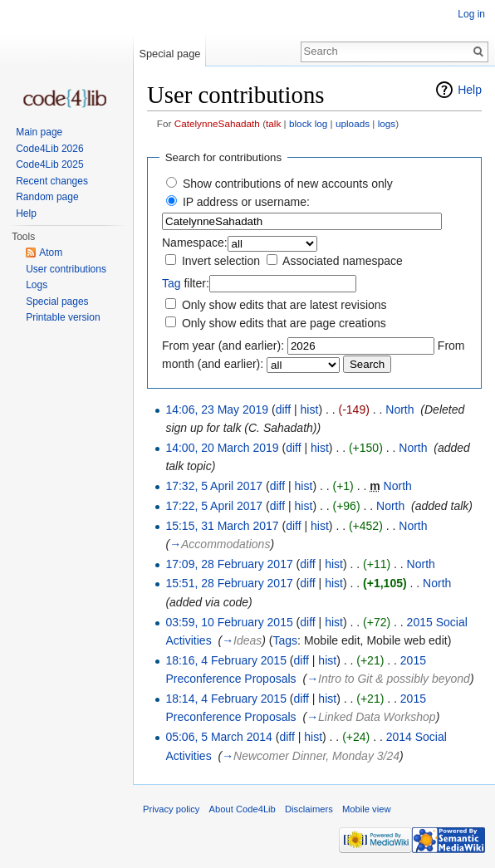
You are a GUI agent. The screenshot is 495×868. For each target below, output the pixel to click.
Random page (47, 197)
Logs (37, 285)
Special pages (57, 302)
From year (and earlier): (223, 346)
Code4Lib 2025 (49, 164)
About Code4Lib (243, 809)
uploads (353, 123)
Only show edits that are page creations (284, 323)
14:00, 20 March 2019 (222, 448)
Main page (39, 132)
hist (310, 409)
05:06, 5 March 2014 (218, 737)
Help (470, 90)
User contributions (66, 269)
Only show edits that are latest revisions (284, 305)
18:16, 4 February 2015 (226, 660)
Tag (172, 283)
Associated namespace (343, 261)
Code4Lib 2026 (49, 149)
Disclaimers (309, 809)
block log (308, 123)
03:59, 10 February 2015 (229, 622)
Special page (169, 54)
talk (273, 123)
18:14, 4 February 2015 (226, 699)
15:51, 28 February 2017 (229, 583)
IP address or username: (246, 202)
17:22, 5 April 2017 (214, 506)
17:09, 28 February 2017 (229, 564)
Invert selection (221, 261)
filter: (186, 283)
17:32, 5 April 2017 (214, 486)
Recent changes (52, 181)
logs (387, 123)
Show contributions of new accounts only (288, 184)
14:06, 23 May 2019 (217, 409)
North (399, 409)
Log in (471, 14)
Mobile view (366, 809)
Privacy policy (171, 809)
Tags (286, 640)
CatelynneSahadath (217, 123)
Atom (51, 253)
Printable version (63, 317)
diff (283, 409)
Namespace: (195, 243)
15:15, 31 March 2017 (222, 526)
